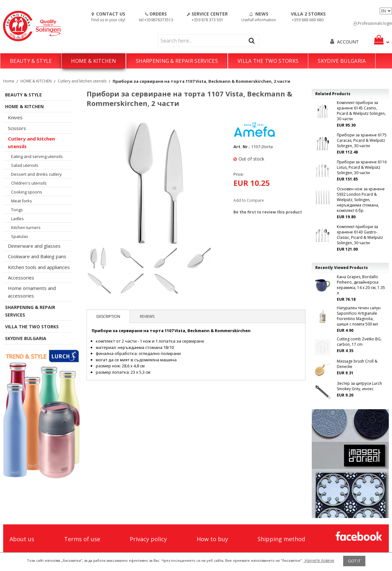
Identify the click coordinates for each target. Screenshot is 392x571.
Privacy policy (148, 539)
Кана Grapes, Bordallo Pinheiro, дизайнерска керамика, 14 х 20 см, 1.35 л (361, 285)
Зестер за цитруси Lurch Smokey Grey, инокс (359, 386)
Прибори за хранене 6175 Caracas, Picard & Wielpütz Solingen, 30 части (362, 140)
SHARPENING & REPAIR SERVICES (177, 61)
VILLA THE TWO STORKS (268, 61)
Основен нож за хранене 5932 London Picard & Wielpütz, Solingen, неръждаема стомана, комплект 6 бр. (361, 200)
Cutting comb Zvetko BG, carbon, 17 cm (359, 342)
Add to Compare (249, 200)
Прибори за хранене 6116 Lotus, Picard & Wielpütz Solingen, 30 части (362, 167)
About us (22, 539)
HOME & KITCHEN (93, 61)
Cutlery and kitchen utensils (82, 81)
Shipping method (281, 539)
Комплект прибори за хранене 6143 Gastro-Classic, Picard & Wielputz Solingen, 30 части (360, 235)
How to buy (212, 539)
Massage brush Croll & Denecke (357, 364)
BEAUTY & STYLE (31, 61)
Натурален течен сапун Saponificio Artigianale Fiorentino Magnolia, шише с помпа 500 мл (359, 316)
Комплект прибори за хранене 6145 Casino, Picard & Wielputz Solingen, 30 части (361, 111)
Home (9, 81)
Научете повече (319, 560)
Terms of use (82, 539)
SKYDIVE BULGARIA (342, 61)
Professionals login (373, 23)
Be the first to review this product (268, 212)
